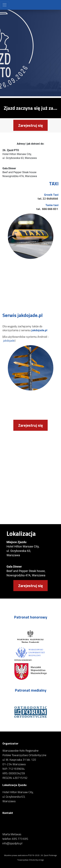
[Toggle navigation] (5, 5)
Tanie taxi (52, 205)
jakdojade (9, 341)
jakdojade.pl (39, 330)
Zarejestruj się (30, 125)
